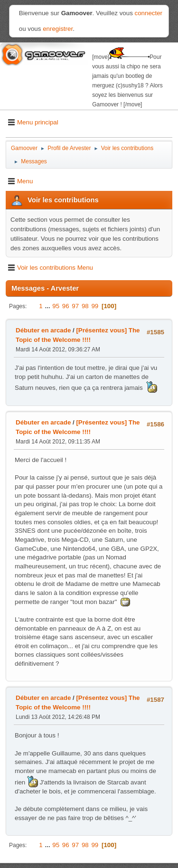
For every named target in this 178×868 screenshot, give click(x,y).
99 (95, 306)
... (48, 306)
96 (66, 306)
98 (85, 306)
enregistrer (58, 29)
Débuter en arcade (43, 330)
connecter (149, 13)
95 (56, 306)
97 (75, 306)
